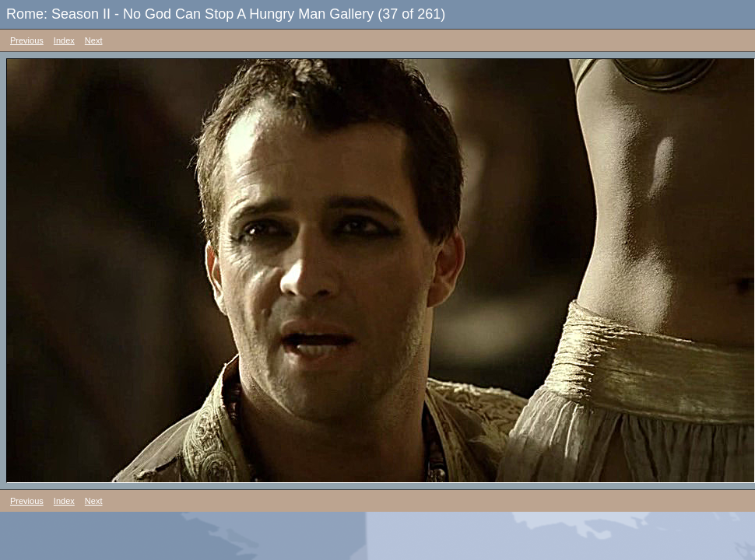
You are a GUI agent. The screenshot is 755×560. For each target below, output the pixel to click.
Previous (27, 40)
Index (64, 40)
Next (94, 40)
